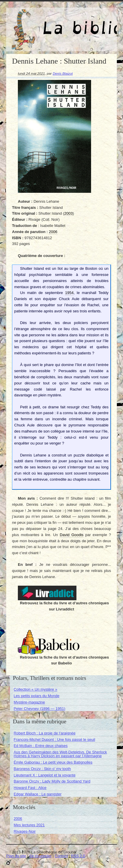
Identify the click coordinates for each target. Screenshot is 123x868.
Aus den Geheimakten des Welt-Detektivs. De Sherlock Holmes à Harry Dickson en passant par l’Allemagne (60, 754)
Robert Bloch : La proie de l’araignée (45, 733)
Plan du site (16, 856)
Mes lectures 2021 (29, 825)
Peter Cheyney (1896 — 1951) (40, 709)
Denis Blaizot (63, 73)
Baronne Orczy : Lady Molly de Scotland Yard (52, 781)
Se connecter (41, 856)
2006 (18, 819)
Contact (61, 856)
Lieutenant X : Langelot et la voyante (45, 775)
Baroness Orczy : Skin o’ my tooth (42, 769)
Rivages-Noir (25, 831)
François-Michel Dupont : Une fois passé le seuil (54, 740)
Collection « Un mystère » (36, 689)
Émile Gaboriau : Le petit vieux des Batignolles (53, 762)
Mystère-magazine (29, 702)
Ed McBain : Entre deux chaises (41, 746)
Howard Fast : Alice (30, 788)
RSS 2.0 (78, 856)
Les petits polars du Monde (37, 696)
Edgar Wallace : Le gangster (38, 794)
